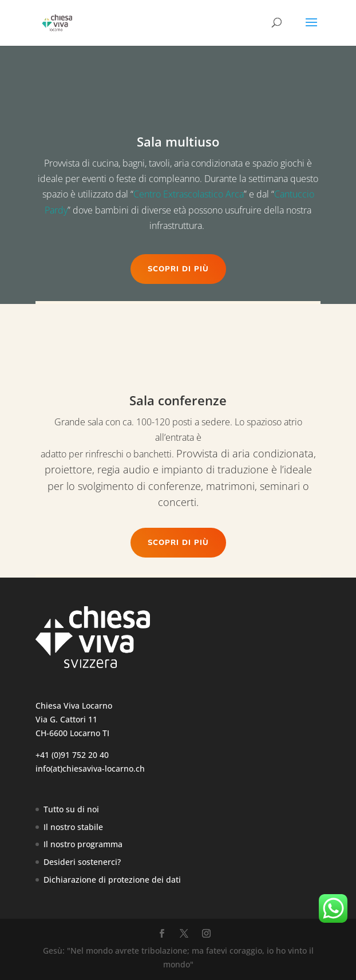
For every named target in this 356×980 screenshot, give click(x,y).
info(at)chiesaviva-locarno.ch (90, 768)
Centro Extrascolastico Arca (189, 194)
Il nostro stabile (73, 827)
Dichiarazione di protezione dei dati (112, 880)
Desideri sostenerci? (82, 862)
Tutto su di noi (71, 809)
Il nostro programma (83, 844)
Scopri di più (178, 269)
